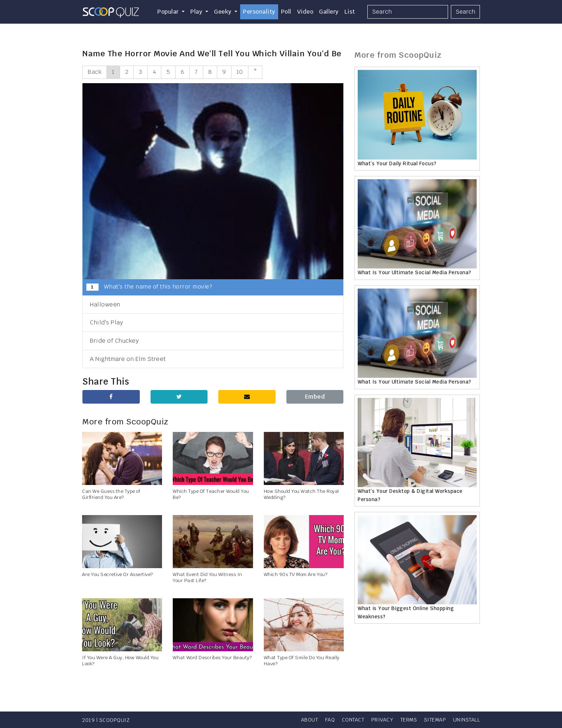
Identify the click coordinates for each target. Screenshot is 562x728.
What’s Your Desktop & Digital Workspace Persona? (410, 495)
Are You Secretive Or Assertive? (118, 574)
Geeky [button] (223, 12)
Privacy (382, 720)
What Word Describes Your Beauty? (212, 658)
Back (95, 72)
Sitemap (435, 720)
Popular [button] (169, 12)
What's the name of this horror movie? (149, 287)
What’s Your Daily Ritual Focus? (397, 163)
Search (465, 12)
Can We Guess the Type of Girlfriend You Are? (111, 494)
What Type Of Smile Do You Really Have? (302, 661)
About (310, 720)
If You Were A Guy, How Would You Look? (120, 661)
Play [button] (197, 12)
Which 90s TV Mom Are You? (296, 574)
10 (240, 72)
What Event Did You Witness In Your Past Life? (208, 577)
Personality (259, 12)
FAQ (330, 720)
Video (305, 12)
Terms (409, 720)
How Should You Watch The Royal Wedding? (301, 494)
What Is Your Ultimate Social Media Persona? (415, 272)
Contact (353, 720)
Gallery (329, 12)
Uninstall (467, 720)
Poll (286, 12)
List (350, 12)
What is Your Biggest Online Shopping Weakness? (406, 612)
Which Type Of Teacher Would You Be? (211, 494)
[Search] (408, 12)
